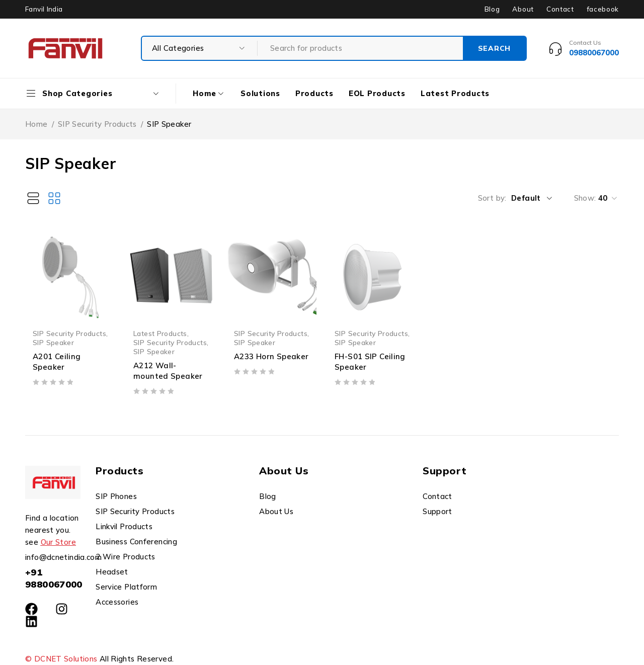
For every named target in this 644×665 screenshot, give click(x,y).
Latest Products (160, 333)
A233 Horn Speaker (271, 356)
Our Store (58, 542)
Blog (492, 9)
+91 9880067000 (54, 578)
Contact (560, 9)
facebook (603, 9)
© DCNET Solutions (61, 659)
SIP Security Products (97, 124)
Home (36, 124)
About (523, 9)
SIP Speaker (53, 342)
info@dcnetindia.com (63, 557)
